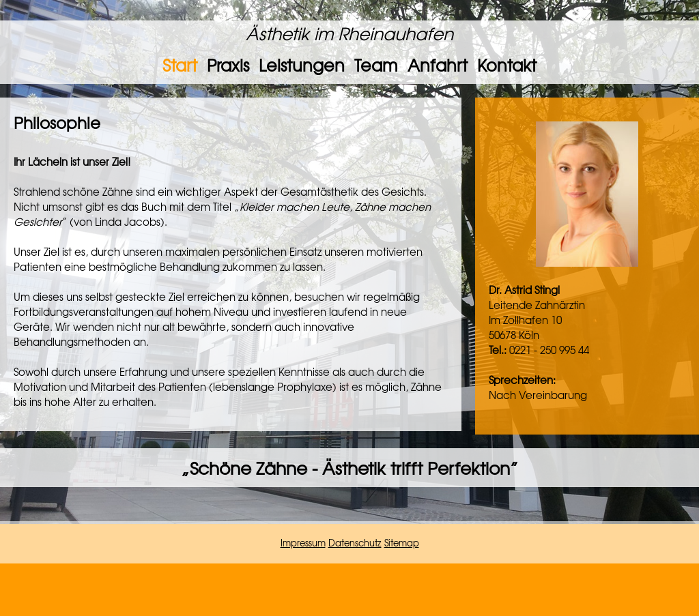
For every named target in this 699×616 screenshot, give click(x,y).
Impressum (303, 543)
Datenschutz (355, 543)
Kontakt (507, 65)
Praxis (228, 65)
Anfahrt (438, 65)
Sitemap (402, 543)
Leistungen (302, 65)
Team (376, 65)
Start (180, 65)
